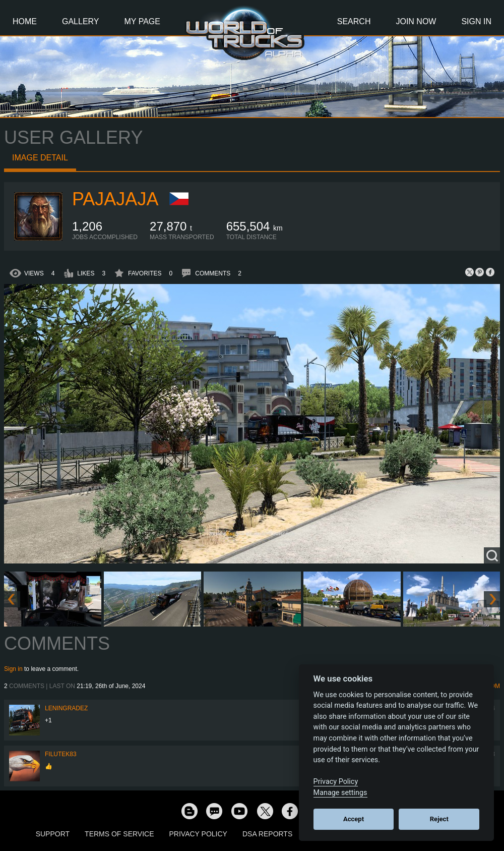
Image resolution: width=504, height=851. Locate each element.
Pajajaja (115, 199)
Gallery (81, 21)
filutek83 (61, 754)
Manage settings (340, 793)
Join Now (416, 21)
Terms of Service (119, 834)
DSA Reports (267, 834)
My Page (142, 21)
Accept (354, 819)
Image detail (40, 158)
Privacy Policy (198, 834)
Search (354, 21)
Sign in (13, 669)
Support (53, 834)
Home (25, 21)
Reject (439, 819)
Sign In (476, 21)
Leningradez (66, 708)
